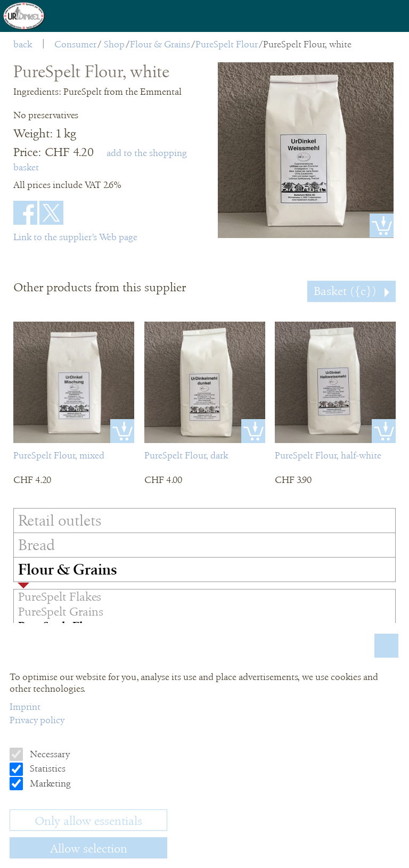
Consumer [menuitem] (75, 44)
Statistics (47, 768)
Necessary (49, 754)
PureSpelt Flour (227, 44)
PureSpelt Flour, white (307, 44)
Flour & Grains (160, 44)
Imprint (25, 707)
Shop (114, 44)
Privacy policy (37, 720)
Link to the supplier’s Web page (75, 237)
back (23, 44)
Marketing (49, 783)
